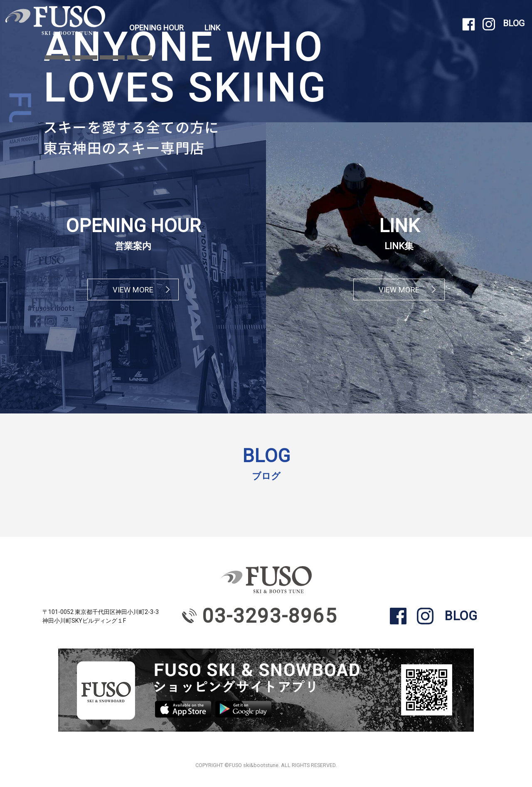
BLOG (514, 23)
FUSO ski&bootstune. (254, 765)
